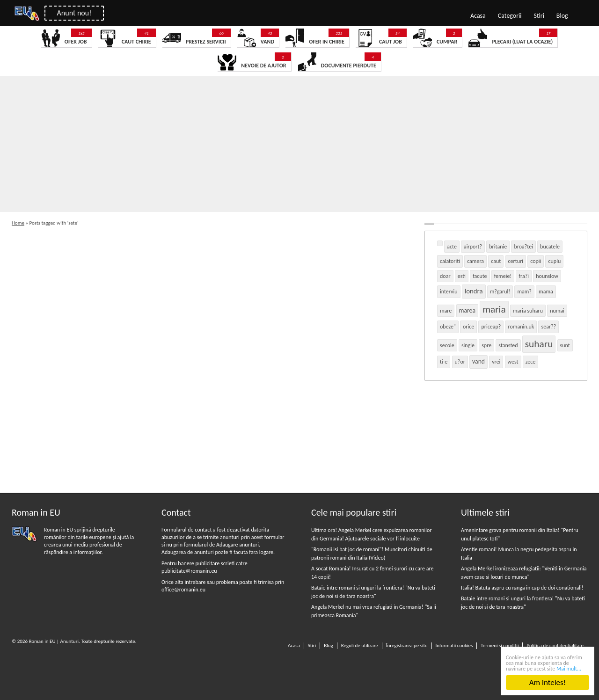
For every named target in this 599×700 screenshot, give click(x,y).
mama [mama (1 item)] (546, 292)
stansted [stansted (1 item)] (508, 345)
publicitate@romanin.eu (189, 571)
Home (18, 223)
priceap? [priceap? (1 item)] (491, 327)
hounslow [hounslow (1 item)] (547, 276)
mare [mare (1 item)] (446, 311)
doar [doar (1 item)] (445, 276)
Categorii (510, 16)
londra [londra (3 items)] (474, 291)
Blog (562, 16)
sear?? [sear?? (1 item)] (548, 327)
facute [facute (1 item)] (480, 276)
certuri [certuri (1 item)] (516, 261)
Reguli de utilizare (360, 645)
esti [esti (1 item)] (462, 276)
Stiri (539, 16)
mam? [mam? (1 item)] (524, 292)
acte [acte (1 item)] (452, 247)
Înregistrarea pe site (407, 645)
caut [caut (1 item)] (496, 261)
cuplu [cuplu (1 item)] (554, 261)
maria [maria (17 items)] (494, 309)
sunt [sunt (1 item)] (565, 345)
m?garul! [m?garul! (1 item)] (500, 292)
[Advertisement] (281, 146)
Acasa (478, 16)
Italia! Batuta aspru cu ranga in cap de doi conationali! (522, 588)
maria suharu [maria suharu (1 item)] (528, 311)
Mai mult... (569, 669)
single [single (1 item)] (468, 345)
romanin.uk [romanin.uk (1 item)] (521, 327)
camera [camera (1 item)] (475, 261)
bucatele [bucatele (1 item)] (550, 247)
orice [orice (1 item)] (468, 327)
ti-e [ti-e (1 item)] (444, 362)
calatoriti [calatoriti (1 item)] (450, 261)
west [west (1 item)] (513, 362)
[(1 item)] (440, 243)
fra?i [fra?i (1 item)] (524, 276)
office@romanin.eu (183, 590)
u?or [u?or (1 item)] (460, 362)
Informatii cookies (454, 645)
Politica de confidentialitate (555, 645)
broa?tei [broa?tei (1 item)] (523, 247)
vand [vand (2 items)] (478, 361)
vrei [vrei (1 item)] (496, 362)
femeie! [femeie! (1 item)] (503, 276)
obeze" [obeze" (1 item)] (448, 327)
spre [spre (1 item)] (486, 345)
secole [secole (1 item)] (447, 345)
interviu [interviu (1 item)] (449, 292)
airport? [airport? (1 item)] (473, 247)
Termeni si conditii (500, 645)
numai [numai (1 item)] (557, 311)
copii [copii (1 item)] (536, 261)
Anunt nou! (74, 13)
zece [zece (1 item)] (531, 362)
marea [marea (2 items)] (468, 310)
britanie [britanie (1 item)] (498, 247)
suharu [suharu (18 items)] (539, 344)
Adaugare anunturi (237, 545)
